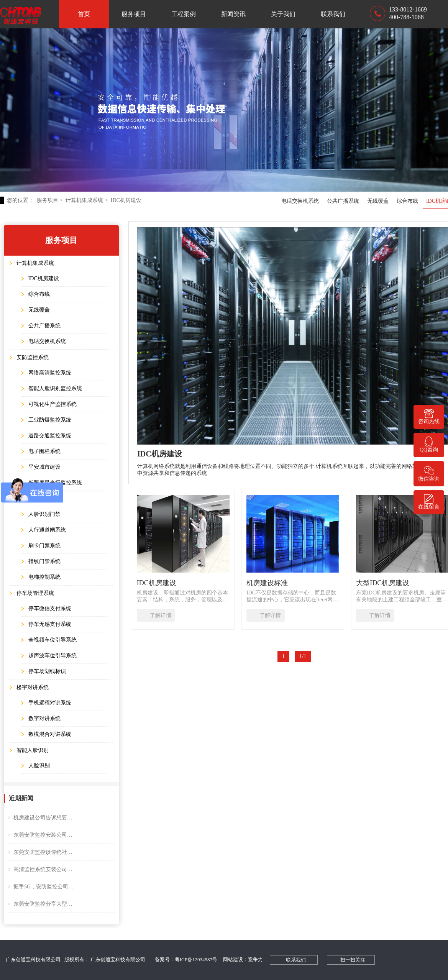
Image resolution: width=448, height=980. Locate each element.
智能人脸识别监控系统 (55, 388)
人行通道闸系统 (47, 530)
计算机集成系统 (86, 200)
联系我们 (333, 14)
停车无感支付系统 (50, 624)
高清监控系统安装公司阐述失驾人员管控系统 (44, 869)
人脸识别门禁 (44, 514)
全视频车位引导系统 (53, 640)
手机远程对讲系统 (50, 703)
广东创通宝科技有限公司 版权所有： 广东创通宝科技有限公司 (77, 959)
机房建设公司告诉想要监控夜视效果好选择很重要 (44, 818)
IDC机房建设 (126, 200)
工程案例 (184, 14)
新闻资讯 (233, 14)
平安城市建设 (44, 467)
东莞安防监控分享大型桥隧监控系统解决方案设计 (44, 904)
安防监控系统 (33, 357)
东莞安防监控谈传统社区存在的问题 (44, 852)
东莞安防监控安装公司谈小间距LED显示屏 (44, 835)
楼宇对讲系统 (33, 687)
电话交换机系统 (300, 201)
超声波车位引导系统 (53, 656)
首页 (84, 14)
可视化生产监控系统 (53, 404)
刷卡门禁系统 (44, 546)
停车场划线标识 (47, 671)
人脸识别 (39, 766)
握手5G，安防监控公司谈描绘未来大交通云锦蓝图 (44, 887)
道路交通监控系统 (50, 436)
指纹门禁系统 (44, 561)
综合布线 (407, 201)
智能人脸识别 (33, 750)
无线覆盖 (378, 201)
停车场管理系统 (35, 593)
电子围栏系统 (44, 451)
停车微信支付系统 (50, 608)
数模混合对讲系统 (50, 734)
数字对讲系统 (44, 718)
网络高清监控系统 (50, 373)
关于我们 (283, 14)
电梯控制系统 (44, 577)
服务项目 (134, 14)
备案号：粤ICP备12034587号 (186, 959)
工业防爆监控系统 (50, 420)
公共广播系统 (343, 201)
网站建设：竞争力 (243, 959)
